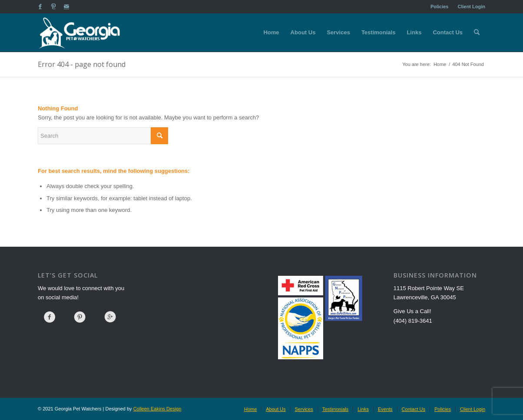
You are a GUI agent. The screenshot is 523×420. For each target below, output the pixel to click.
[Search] (477, 33)
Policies (440, 7)
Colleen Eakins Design (157, 409)
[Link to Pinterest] (53, 7)
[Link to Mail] (66, 7)
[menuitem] (440, 7)
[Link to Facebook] (40, 7)
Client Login (471, 7)
